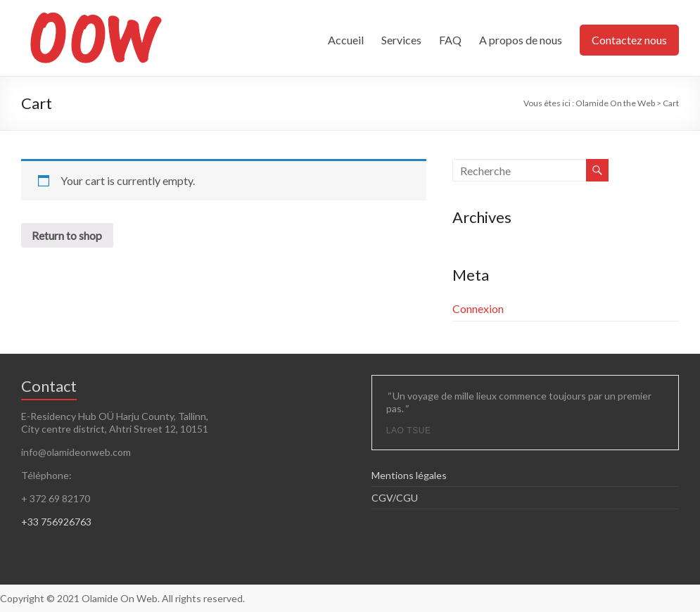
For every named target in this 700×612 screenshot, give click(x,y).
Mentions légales (409, 475)
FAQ (450, 40)
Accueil (346, 40)
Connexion (478, 308)
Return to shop (68, 235)
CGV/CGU (395, 498)
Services (401, 40)
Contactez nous (629, 40)
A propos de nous (521, 40)
